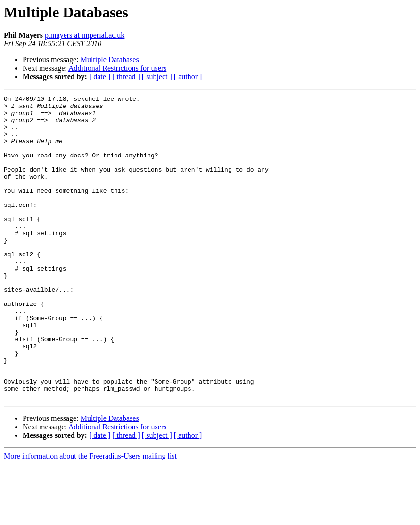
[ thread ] (126, 77)
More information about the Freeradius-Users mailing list (90, 517)
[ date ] (100, 77)
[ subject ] (157, 77)
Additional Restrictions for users (117, 68)
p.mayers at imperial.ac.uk (85, 35)
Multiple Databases (110, 60)
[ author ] (188, 77)
